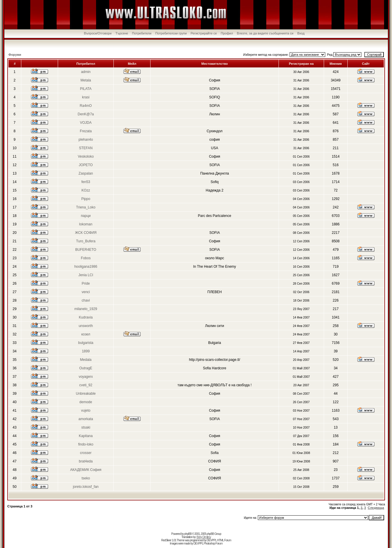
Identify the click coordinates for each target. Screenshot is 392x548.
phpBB (188, 534)
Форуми (15, 55)
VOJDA (86, 123)
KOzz (86, 190)
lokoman (86, 224)
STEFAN (86, 148)
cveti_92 (86, 385)
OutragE (86, 368)
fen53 (86, 182)
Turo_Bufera (86, 241)
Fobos (86, 258)
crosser (86, 453)
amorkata (86, 419)
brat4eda (86, 461)
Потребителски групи (171, 33)
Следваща (376, 508)
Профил (227, 33)
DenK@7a (86, 114)
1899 (86, 351)
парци (86, 216)
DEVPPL (212, 540)
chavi (86, 300)
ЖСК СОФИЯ (86, 233)
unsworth (86, 326)
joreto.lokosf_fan (86, 487)
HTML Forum (224, 540)
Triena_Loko (86, 207)
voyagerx (86, 377)
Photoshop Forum (213, 543)
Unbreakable (86, 394)
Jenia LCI (86, 275)
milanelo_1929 (86, 309)
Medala (86, 360)
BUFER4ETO (86, 250)
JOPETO (86, 165)
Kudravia (86, 317)
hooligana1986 (86, 267)
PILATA (86, 89)
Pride (86, 283)
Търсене (122, 33)
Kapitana (86, 436)
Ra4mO (86, 106)
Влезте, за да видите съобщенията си (265, 33)
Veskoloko (86, 156)
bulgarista (86, 343)
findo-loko (86, 444)
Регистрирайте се (204, 33)
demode (86, 402)
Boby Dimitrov (204, 537)
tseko (86, 478)
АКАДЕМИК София (86, 470)
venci (86, 292)
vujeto (86, 410)
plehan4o (86, 140)
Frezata (86, 131)
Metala (86, 80)
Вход (301, 33)
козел (86, 334)
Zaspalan (86, 173)
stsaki (86, 427)
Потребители (142, 33)
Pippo (86, 199)
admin (86, 72)
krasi (86, 97)
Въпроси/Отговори (98, 33)
